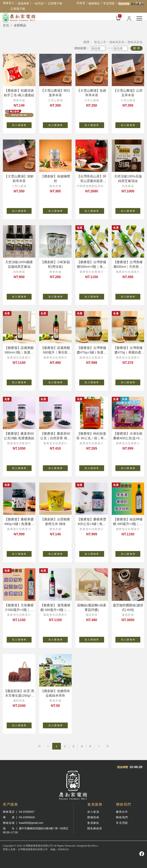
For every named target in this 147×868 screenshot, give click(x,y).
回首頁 (81, 3)
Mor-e (95, 846)
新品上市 (100, 42)
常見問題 (109, 3)
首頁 (6, 25)
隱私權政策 (95, 828)
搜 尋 (137, 48)
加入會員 (93, 812)
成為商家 (23, 3)
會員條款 (93, 823)
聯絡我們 (122, 817)
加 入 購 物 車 (22, 124)
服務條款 (94, 3)
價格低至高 (117, 42)
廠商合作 (122, 812)
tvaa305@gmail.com (31, 823)
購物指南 (124, 3)
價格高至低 (135, 42)
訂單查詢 (138, 3)
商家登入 (9, 3)
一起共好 (38, 3)
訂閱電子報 (55, 3)
